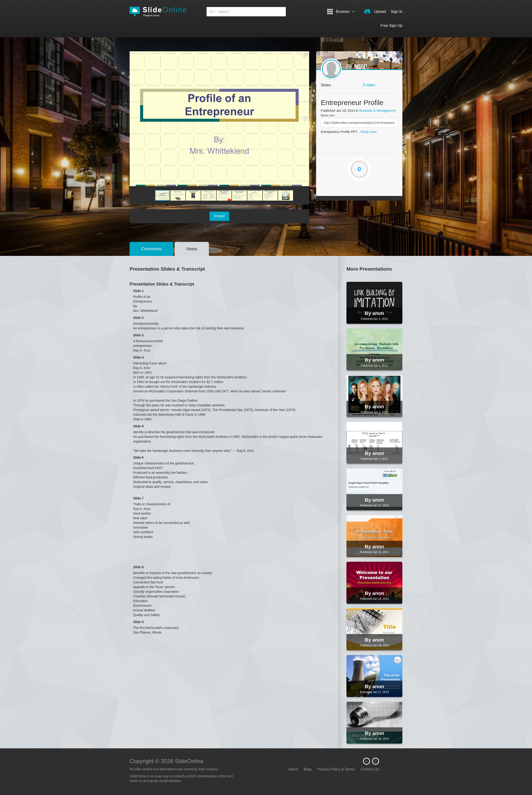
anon (361, 65)
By (369, 313)
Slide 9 (138, 622)
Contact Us (370, 769)
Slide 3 (138, 335)
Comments (151, 249)
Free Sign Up (391, 26)
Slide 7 (138, 498)
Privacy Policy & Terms (336, 769)
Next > (363, 16)
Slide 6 (138, 457)
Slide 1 (138, 291)
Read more (368, 132)
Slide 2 (138, 318)
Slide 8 (138, 567)
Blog (308, 769)
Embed (219, 216)
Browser (341, 12)
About (293, 769)
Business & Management (377, 111)
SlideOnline (161, 12)
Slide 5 (138, 426)
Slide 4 (138, 357)
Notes (192, 249)
